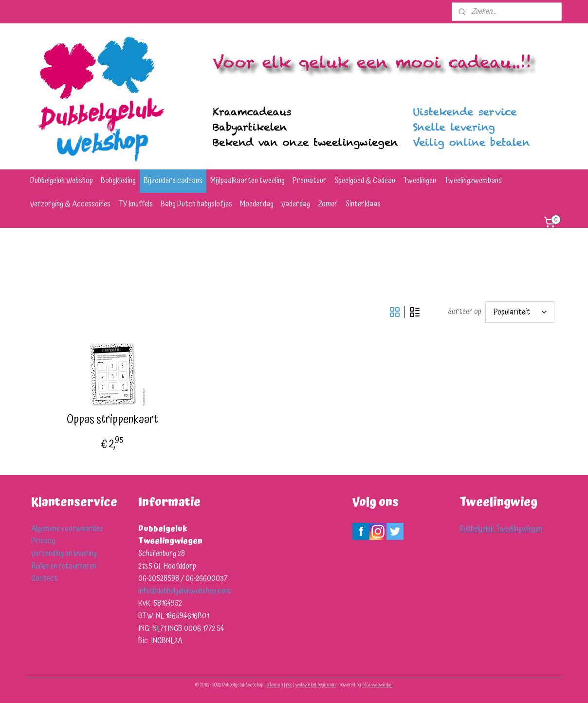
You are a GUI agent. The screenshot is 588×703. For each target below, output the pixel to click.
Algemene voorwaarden (67, 529)
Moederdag (257, 204)
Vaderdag (296, 204)
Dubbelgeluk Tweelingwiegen (501, 529)
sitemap (275, 685)
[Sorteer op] (520, 312)
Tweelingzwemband (473, 181)
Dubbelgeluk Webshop (62, 181)
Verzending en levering (64, 554)
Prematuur (310, 181)
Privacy (43, 541)
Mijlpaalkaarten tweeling (248, 181)
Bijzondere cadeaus (173, 181)
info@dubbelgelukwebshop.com (184, 591)
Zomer (328, 204)
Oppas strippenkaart (112, 420)
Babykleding (118, 181)
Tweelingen (420, 181)
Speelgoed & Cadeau (365, 181)
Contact (44, 578)
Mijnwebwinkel (377, 685)
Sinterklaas (363, 204)
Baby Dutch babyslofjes (196, 204)
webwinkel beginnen (316, 685)
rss (289, 685)
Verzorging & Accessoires (70, 204)
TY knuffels (136, 204)
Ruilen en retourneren (64, 566)
